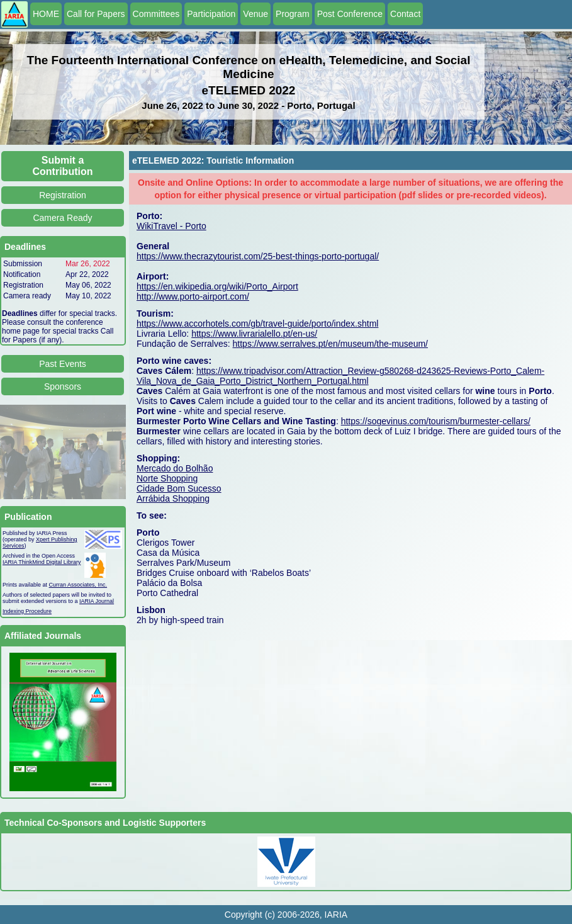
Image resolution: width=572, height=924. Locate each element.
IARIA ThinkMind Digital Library (42, 562)
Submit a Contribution (63, 166)
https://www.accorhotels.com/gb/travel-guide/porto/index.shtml (257, 324)
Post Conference (350, 14)
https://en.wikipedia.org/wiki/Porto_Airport (217, 286)
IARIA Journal (97, 601)
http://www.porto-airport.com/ (193, 296)
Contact (405, 14)
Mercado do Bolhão (175, 468)
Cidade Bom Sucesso (179, 488)
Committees (156, 14)
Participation (211, 14)
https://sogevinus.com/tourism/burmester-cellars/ (436, 421)
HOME (46, 14)
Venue (255, 14)
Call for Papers (96, 14)
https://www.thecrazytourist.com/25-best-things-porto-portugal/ (258, 256)
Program (293, 14)
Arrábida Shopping (173, 499)
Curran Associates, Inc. (78, 585)
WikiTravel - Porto (171, 226)
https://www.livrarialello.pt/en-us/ (254, 334)
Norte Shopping (167, 478)
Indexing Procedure (27, 611)
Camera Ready (62, 218)
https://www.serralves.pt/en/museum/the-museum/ (330, 344)
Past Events (63, 364)
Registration (63, 195)
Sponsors (63, 386)
